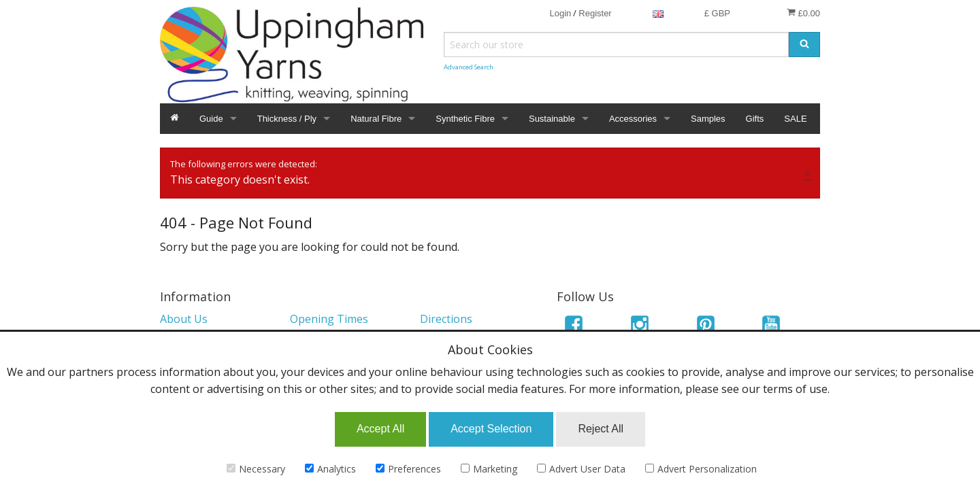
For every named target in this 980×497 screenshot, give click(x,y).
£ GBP (717, 13)
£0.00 (803, 13)
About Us (184, 319)
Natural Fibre (376, 119)
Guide (211, 119)
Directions (446, 319)
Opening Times (329, 319)
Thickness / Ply (287, 119)
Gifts (755, 119)
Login (560, 13)
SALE (795, 119)
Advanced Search (469, 67)
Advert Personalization (701, 469)
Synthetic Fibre (465, 119)
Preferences (408, 469)
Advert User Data (581, 469)
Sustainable (552, 119)
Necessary (256, 469)
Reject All (601, 429)
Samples (708, 119)
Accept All (380, 429)
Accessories (633, 119)
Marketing (489, 469)
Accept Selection (491, 429)
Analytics (330, 469)
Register (595, 13)
